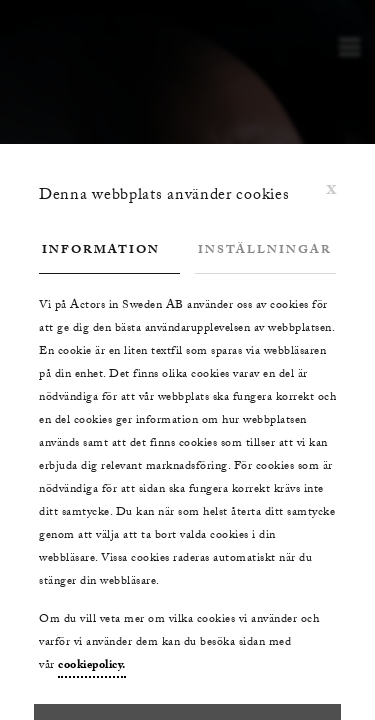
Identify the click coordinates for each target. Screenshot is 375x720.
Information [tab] (101, 251)
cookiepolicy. (92, 666)
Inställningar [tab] (265, 251)
